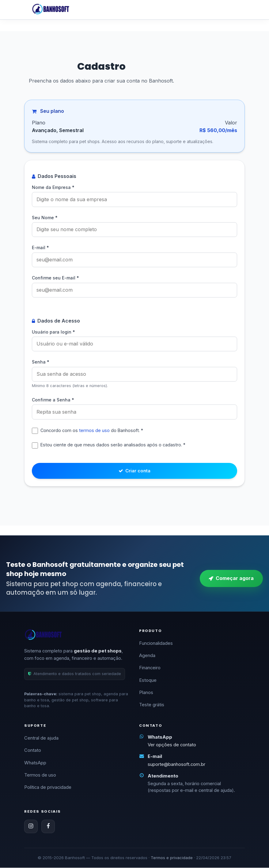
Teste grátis (152, 705)
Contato (33, 751)
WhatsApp (35, 763)
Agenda (147, 656)
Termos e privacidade (172, 858)
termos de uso (94, 428)
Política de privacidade (48, 788)
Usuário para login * (53, 331)
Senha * (41, 361)
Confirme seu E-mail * (55, 277)
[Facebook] (48, 827)
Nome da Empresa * (53, 187)
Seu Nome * (45, 217)
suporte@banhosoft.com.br (176, 764)
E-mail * (40, 247)
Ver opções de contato (172, 745)
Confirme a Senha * (53, 398)
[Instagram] (31, 827)
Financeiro (150, 668)
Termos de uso (40, 775)
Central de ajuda (41, 738)
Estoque (148, 680)
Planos (146, 693)
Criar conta (134, 470)
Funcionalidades (156, 643)
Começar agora (231, 578)
